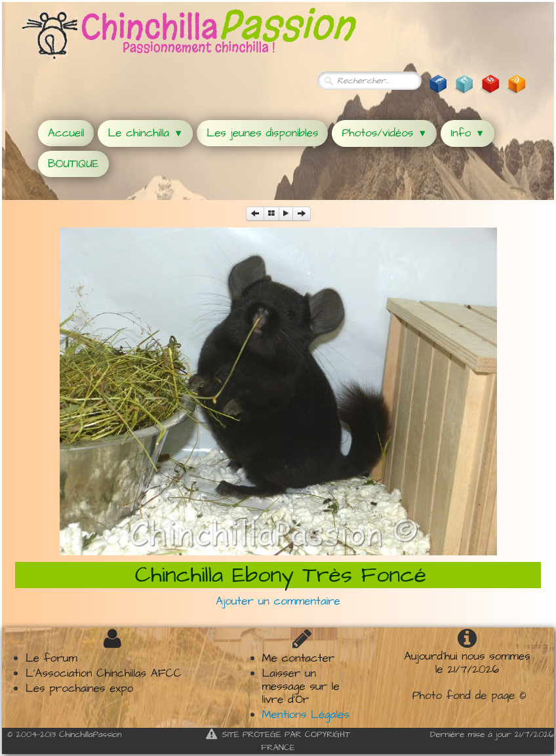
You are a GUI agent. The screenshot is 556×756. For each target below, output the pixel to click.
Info (467, 133)
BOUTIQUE (73, 164)
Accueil (66, 133)
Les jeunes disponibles (262, 133)
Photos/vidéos (384, 133)
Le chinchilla (145, 133)
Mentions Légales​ (306, 715)
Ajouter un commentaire (278, 601)
